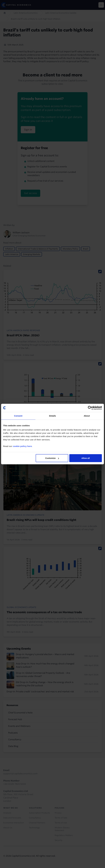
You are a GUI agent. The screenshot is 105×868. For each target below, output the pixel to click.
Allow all (86, 458)
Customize (52, 458)
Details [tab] (52, 416)
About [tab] (87, 416)
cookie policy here (22, 446)
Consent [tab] (18, 416)
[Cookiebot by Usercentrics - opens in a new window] (90, 408)
